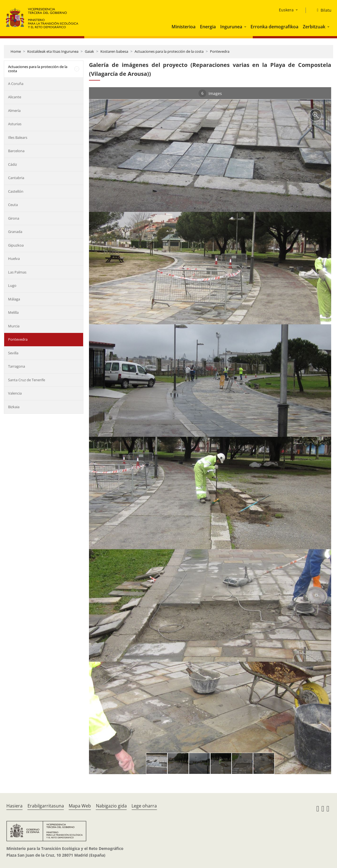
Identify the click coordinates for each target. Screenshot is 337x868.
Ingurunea (231, 27)
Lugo (12, 285)
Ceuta (13, 205)
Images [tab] (210, 93)
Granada (15, 232)
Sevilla (13, 353)
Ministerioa (184, 27)
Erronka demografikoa (274, 27)
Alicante (15, 97)
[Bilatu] (322, 10)
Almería (14, 111)
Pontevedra (220, 51)
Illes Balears (18, 137)
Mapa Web (80, 806)
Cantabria (16, 178)
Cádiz (13, 164)
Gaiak (89, 51)
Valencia (15, 393)
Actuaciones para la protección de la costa (169, 51)
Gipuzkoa (16, 245)
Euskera (286, 10)
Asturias (15, 124)
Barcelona (16, 151)
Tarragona (17, 366)
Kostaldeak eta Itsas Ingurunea (53, 51)
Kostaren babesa (114, 51)
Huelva (14, 259)
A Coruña (16, 84)
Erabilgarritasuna (46, 806)
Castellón (16, 191)
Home (16, 51)
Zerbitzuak (314, 27)
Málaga (14, 299)
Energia (208, 27)
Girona (14, 218)
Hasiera (14, 806)
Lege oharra (144, 806)
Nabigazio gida (111, 806)
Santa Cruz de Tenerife (27, 380)
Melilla (13, 312)
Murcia (14, 326)
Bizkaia (14, 407)
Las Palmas (17, 272)
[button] (246, 27)
